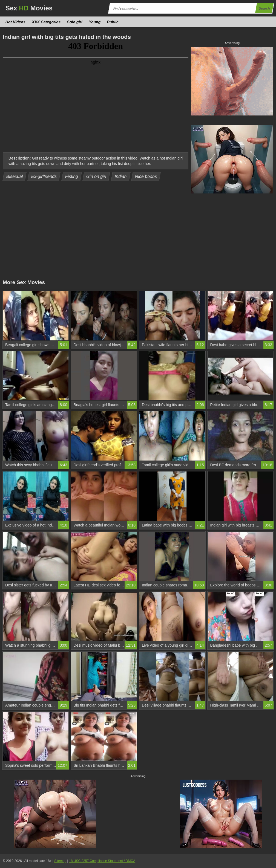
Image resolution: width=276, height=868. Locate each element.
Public (113, 22)
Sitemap (60, 861)
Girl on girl (96, 176)
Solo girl (75, 22)
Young (95, 22)
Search (264, 8)
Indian (121, 176)
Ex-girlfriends (44, 176)
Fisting (71, 176)
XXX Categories (46, 22)
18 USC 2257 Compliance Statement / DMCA (102, 861)
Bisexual (15, 176)
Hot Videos (16, 22)
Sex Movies (29, 8)
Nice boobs (146, 176)
